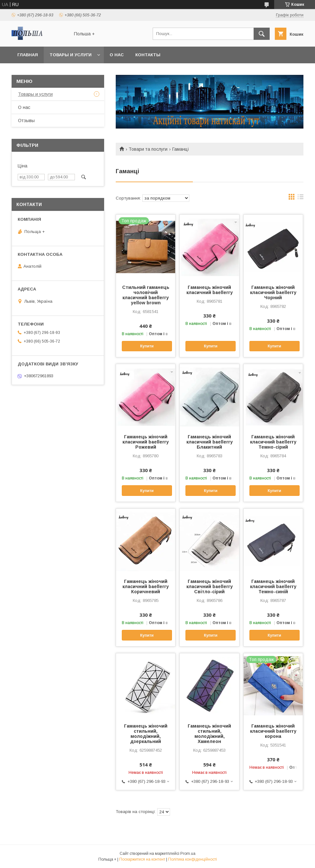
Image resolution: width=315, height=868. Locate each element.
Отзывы (26, 121)
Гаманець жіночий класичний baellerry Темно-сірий (273, 442)
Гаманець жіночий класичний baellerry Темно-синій (273, 586)
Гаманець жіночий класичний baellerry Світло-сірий (210, 586)
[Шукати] (262, 34)
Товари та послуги (148, 149)
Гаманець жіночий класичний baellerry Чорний (273, 292)
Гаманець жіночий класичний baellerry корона (273, 731)
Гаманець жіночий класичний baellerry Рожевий (146, 442)
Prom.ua (188, 854)
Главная (28, 55)
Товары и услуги (71, 55)
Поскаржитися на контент (142, 859)
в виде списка (301, 198)
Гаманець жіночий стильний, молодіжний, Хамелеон (209, 734)
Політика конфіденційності (193, 859)
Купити (147, 346)
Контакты (148, 55)
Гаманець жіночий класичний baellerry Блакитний (210, 442)
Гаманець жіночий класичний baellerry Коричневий (146, 586)
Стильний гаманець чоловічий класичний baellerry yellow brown (146, 295)
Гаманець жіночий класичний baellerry (210, 290)
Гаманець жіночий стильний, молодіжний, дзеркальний (146, 734)
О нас (117, 55)
